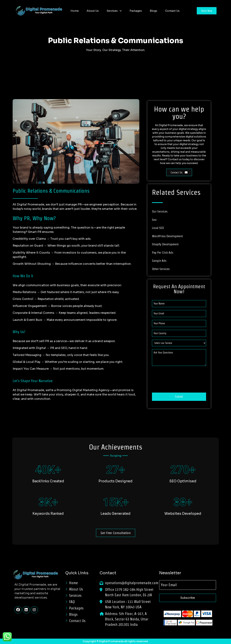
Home (75, 11)
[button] (114, 11)
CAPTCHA (159, 372)
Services (114, 11)
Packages (136, 11)
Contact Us (172, 11)
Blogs (153, 11)
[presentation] (179, 382)
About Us (93, 11)
